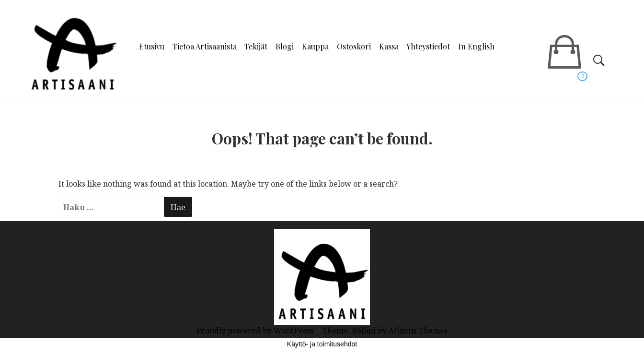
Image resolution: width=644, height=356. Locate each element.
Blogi (285, 46)
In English (476, 46)
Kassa (389, 46)
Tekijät (256, 46)
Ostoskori (354, 46)
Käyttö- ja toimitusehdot (322, 344)
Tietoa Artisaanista (205, 46)
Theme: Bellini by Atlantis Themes (385, 331)
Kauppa (315, 46)
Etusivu (152, 46)
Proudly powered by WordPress (256, 331)
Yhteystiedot (428, 46)
